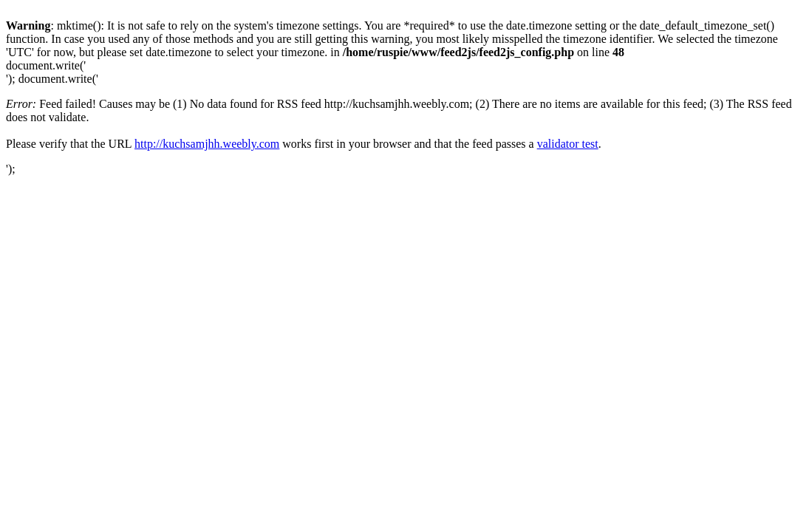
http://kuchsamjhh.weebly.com (207, 144)
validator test (568, 144)
